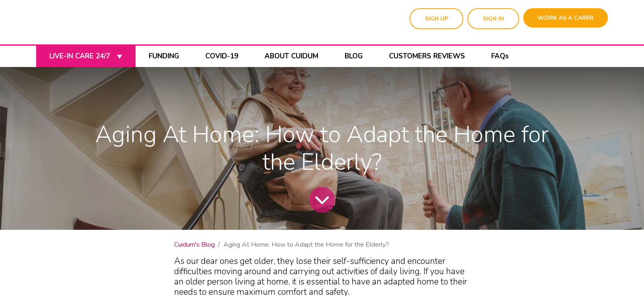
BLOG (354, 56)
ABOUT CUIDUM (291, 56)
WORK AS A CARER (566, 18)
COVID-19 (222, 56)
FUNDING (164, 56)
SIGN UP (436, 19)
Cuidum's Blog (194, 245)
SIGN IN (493, 19)
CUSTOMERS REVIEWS (427, 56)
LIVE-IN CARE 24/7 (86, 56)
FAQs (500, 56)
